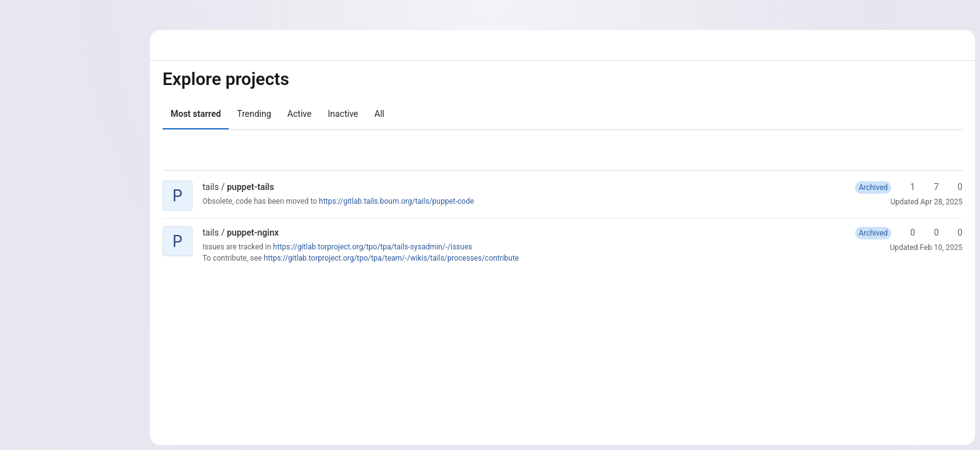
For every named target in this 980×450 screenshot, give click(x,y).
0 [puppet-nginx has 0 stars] (907, 232)
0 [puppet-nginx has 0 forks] (931, 232)
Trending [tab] (254, 114)
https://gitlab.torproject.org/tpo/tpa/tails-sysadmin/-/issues (373, 247)
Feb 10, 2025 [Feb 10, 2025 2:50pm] (941, 247)
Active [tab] (300, 114)
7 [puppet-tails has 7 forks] (931, 187)
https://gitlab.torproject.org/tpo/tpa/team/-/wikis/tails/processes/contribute (391, 258)
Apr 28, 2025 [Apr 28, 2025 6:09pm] (942, 202)
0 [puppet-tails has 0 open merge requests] (954, 187)
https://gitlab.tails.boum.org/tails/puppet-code (396, 201)
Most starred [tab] (196, 114)
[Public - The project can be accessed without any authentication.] (284, 187)
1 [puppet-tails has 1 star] (907, 187)
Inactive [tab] (343, 114)
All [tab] (379, 114)
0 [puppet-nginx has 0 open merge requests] (954, 232)
